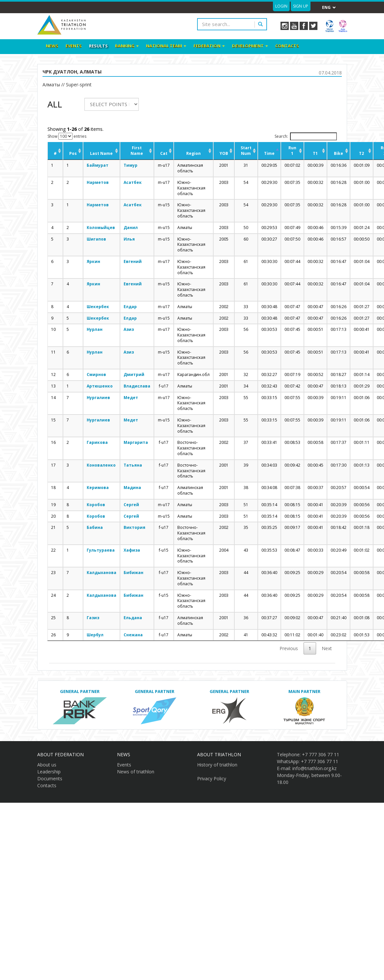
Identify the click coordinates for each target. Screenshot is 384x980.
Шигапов (96, 239)
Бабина (95, 527)
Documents (50, 778)
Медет (131, 398)
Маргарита (136, 442)
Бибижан (133, 573)
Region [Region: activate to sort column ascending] (193, 153)
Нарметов (98, 182)
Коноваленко (101, 465)
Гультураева (101, 550)
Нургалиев (98, 398)
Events (74, 46)
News (52, 46)
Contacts (287, 46)
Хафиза (132, 550)
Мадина (132, 488)
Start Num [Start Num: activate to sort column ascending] (246, 151)
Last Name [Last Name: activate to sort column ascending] (101, 153)
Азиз (129, 329)
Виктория (134, 527)
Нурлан (95, 329)
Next (327, 648)
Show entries (67, 136)
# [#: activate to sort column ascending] (55, 153)
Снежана (133, 635)
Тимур (131, 165)
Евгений (133, 261)
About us (47, 765)
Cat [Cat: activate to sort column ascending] (164, 153)
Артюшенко (100, 386)
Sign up (301, 6)
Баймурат (98, 165)
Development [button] (250, 46)
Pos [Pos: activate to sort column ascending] (73, 153)
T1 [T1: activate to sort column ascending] (315, 153)
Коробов (96, 505)
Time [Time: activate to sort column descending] (269, 153)
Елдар (130, 307)
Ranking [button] (127, 46)
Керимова (98, 488)
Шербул (95, 635)
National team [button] (166, 46)
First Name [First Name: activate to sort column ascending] (137, 151)
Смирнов (96, 375)
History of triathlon (217, 765)
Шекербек (98, 307)
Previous (289, 648)
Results (98, 46)
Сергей (131, 505)
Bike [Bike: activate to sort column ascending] (339, 153)
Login (281, 6)
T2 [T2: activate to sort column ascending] (361, 153)
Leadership (49, 772)
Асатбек (133, 182)
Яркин (93, 261)
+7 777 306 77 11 (321, 754)
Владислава (137, 386)
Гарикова (97, 442)
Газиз (93, 618)
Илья (129, 239)
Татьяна (133, 465)
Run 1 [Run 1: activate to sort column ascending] (292, 151)
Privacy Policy (212, 778)
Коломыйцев (101, 228)
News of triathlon (136, 772)
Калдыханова (102, 573)
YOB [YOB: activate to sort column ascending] (224, 153)
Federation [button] (209, 46)
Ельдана (133, 618)
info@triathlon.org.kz (314, 768)
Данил (131, 228)
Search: (306, 136)
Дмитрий (134, 375)
